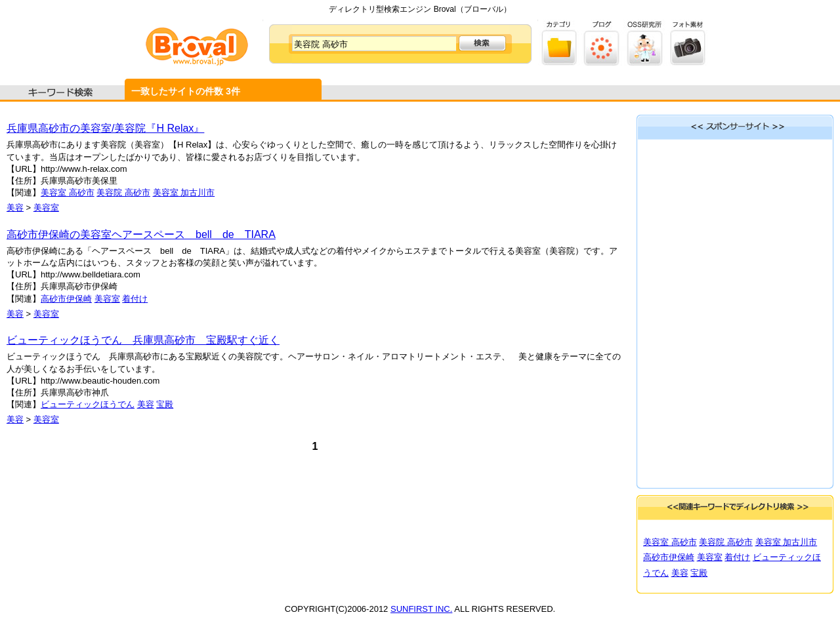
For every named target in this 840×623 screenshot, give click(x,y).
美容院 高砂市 (123, 192)
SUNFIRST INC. (421, 609)
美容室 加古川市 (184, 192)
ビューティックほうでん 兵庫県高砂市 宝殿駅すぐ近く (143, 340)
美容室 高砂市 (68, 192)
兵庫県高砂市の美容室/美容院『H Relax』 (105, 128)
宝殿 (165, 404)
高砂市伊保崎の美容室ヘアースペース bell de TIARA (141, 234)
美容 (15, 208)
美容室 (46, 208)
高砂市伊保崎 (66, 299)
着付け (135, 299)
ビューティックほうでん (88, 404)
